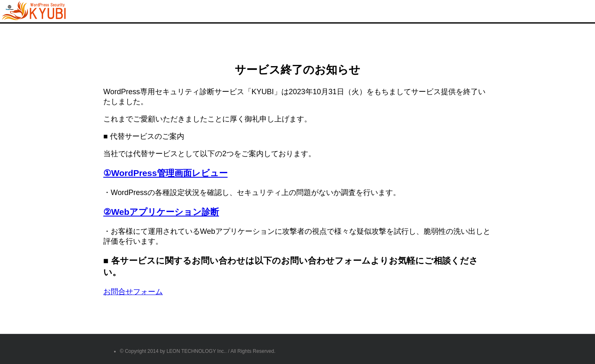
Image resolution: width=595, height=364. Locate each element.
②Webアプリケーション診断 (161, 212)
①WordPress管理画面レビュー (165, 173)
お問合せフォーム (133, 292)
